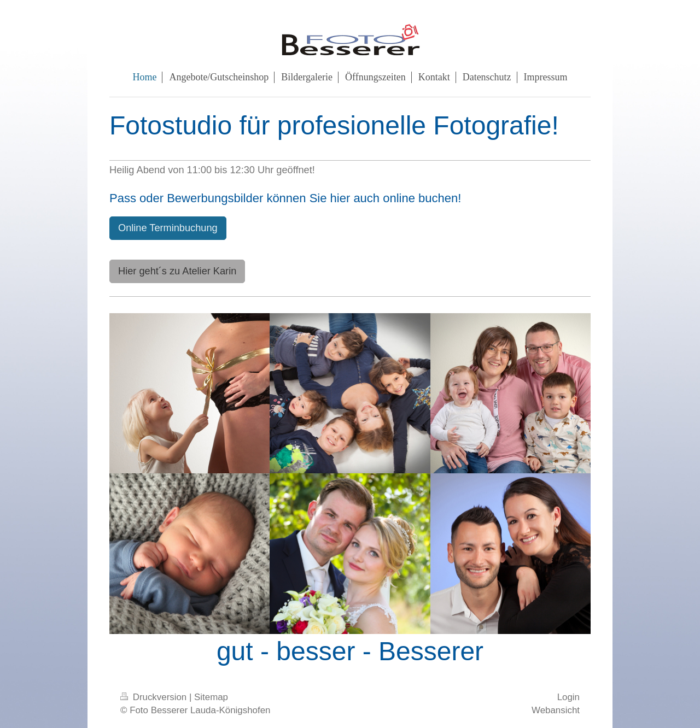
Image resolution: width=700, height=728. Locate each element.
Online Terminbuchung (168, 228)
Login (568, 697)
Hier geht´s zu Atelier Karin (177, 271)
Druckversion (155, 697)
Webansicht (556, 710)
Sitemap (211, 697)
